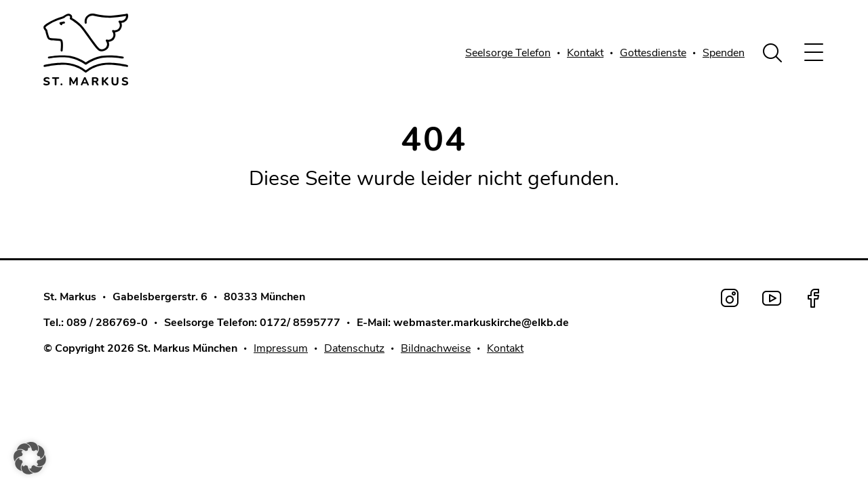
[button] (30, 458)
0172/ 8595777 (300, 323)
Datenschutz (354, 348)
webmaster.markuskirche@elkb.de (481, 323)
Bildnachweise (436, 348)
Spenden (724, 53)
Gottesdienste (653, 53)
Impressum (281, 348)
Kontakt (585, 53)
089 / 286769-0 (107, 323)
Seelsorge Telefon (508, 53)
